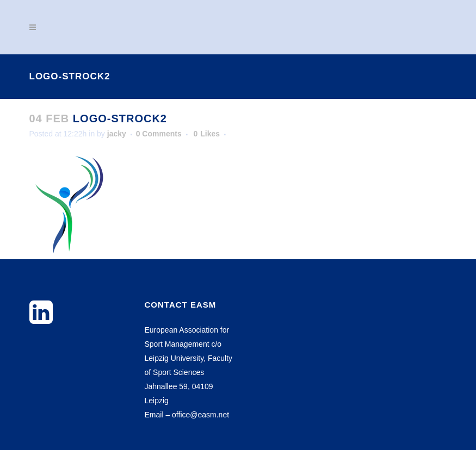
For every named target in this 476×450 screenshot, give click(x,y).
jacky (117, 134)
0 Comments (159, 134)
